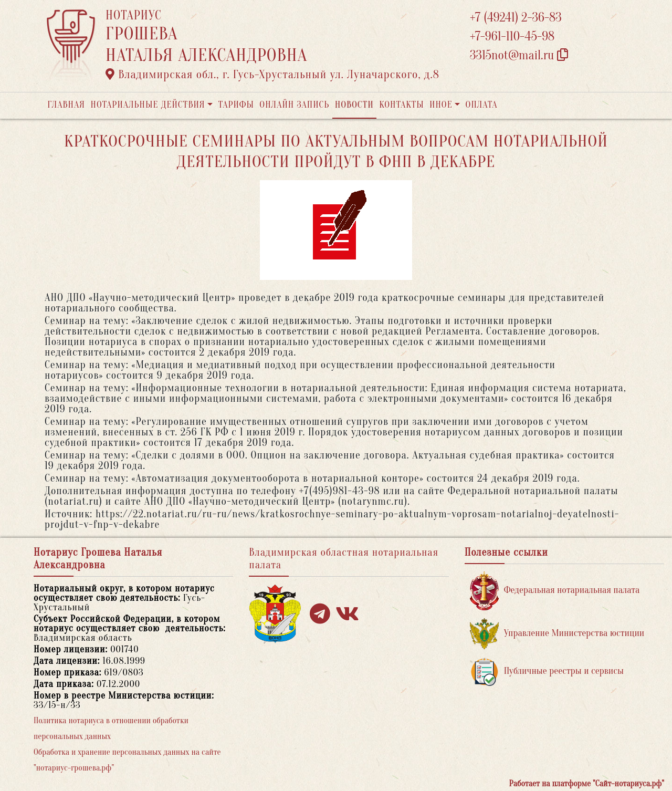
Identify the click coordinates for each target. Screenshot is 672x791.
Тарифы (236, 105)
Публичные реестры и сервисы (547, 672)
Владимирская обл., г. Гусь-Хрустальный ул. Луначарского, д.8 (272, 75)
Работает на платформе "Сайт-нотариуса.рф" (587, 784)
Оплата (482, 105)
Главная (66, 105)
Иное (441, 105)
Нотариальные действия (148, 105)
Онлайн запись (294, 105)
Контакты (401, 105)
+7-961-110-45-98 (512, 37)
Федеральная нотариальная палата (555, 591)
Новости (354, 105)
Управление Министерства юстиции (557, 634)
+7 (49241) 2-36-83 (516, 18)
